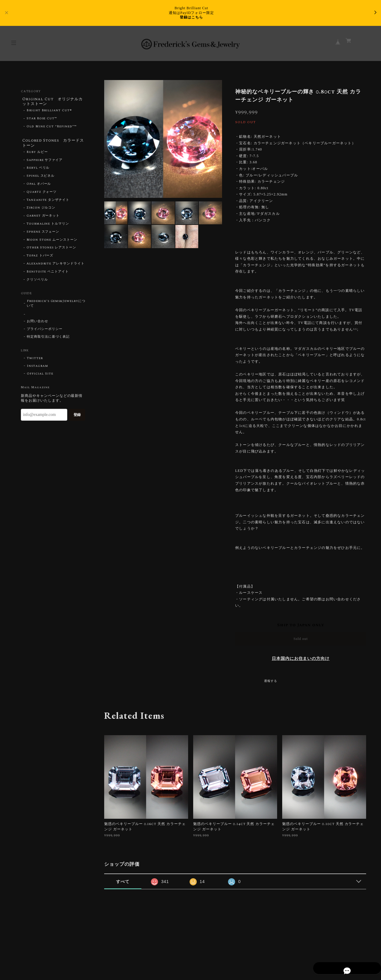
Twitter (35, 361)
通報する (271, 681)
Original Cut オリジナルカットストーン (53, 102)
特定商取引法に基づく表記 (48, 340)
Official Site (40, 377)
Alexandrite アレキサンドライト (56, 266)
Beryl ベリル (38, 171)
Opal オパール (39, 187)
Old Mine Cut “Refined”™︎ (52, 128)
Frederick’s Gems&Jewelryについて (56, 306)
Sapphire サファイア (44, 163)
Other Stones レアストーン (51, 251)
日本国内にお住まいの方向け (301, 659)
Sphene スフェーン (43, 234)
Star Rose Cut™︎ (42, 120)
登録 (77, 417)
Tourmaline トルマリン (48, 226)
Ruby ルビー (37, 155)
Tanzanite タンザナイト (48, 203)
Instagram (38, 369)
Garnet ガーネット (43, 219)
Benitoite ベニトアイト (48, 274)
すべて (123, 882)
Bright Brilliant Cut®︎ (49, 112)
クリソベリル (37, 282)
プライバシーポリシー (45, 332)
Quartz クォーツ (42, 195)
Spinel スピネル (41, 179)
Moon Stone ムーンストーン (52, 242)
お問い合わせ (38, 324)
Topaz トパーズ (40, 259)
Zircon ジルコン (41, 211)
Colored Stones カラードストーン (52, 145)
